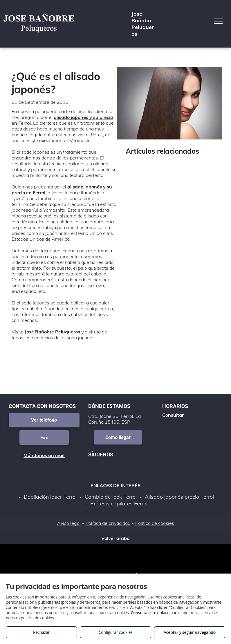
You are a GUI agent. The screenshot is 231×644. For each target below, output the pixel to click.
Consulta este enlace (150, 613)
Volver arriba (115, 538)
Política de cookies (155, 523)
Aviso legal (69, 523)
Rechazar (41, 632)
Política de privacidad (108, 523)
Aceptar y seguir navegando (190, 632)
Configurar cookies (116, 632)
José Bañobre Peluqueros (52, 332)
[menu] (218, 21)
